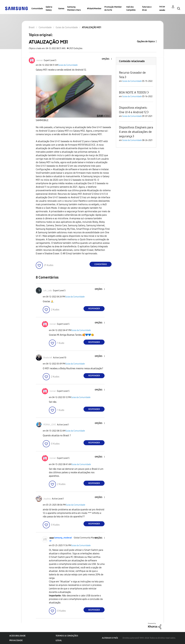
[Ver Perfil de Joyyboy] (47, 499)
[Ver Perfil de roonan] (40, 60)
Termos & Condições (67, 636)
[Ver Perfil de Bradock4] (48, 358)
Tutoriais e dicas (147, 8)
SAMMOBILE (42, 120)
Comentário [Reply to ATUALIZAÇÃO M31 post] (101, 264)
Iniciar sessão (162, 8)
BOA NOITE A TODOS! (133, 92)
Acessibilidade (18, 636)
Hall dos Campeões (131, 8)
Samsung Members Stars (74, 8)
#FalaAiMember (94, 9)
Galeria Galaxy (49, 8)
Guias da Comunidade (68, 65)
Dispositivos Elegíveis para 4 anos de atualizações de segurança (136, 132)
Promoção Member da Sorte (113, 8)
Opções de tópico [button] (146, 41)
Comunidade (37, 9)
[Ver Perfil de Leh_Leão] (48, 291)
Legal (59, 640)
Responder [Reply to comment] (94, 309)
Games (61, 9)
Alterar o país (110, 638)
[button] (107, 59)
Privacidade (16, 640)
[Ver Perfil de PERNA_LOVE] (50, 425)
